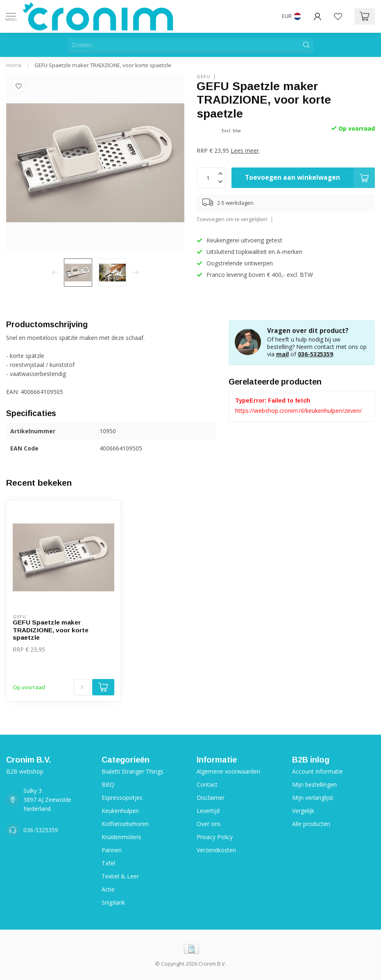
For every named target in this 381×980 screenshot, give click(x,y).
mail (282, 354)
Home (14, 65)
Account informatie (317, 771)
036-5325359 (315, 354)
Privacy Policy (215, 837)
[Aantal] (82, 687)
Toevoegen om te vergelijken (232, 219)
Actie (108, 889)
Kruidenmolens (121, 837)
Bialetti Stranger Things (133, 771)
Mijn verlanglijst (313, 798)
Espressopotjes (122, 798)
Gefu (203, 76)
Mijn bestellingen (314, 784)
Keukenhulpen (120, 811)
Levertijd (208, 811)
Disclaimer (211, 798)
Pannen (112, 850)
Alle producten (311, 824)
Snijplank (113, 902)
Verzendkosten (216, 850)
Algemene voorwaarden (228, 771)
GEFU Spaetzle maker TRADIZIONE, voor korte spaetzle (103, 65)
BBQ (108, 784)
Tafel (108, 863)
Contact (207, 784)
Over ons (209, 824)
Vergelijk (303, 811)
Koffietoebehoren (125, 824)
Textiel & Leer (120, 876)
